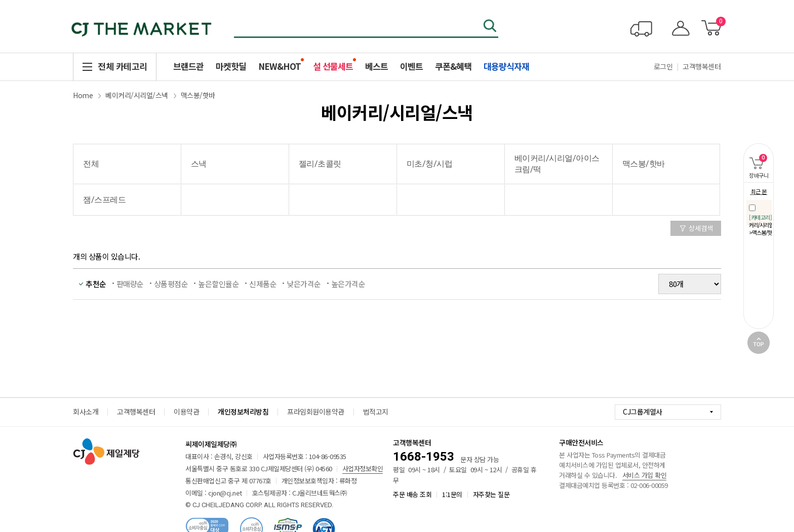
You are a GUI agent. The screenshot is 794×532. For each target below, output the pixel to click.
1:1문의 (452, 494)
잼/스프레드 (104, 200)
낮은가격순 (304, 284)
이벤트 (411, 66)
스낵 (199, 164)
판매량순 (130, 284)
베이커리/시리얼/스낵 (137, 95)
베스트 (376, 66)
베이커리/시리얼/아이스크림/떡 (557, 164)
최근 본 (759, 191)
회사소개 (86, 412)
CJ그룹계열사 (643, 412)
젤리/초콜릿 (320, 164)
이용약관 (186, 412)
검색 (491, 27)
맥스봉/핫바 (198, 95)
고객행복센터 (702, 66)
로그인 (663, 66)
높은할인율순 (219, 284)
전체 (91, 164)
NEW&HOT (280, 66)
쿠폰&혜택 (453, 66)
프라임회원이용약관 (316, 412)
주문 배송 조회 (412, 494)
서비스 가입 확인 (645, 475)
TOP (759, 343)
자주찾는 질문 (491, 494)
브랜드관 (188, 66)
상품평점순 (171, 284)
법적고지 (376, 412)
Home (83, 95)
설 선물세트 (333, 66)
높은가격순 (348, 284)
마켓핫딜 (231, 66)
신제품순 (263, 284)
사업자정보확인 (363, 468)
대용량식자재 (506, 66)
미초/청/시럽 (430, 164)
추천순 (96, 284)
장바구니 (756, 161)
